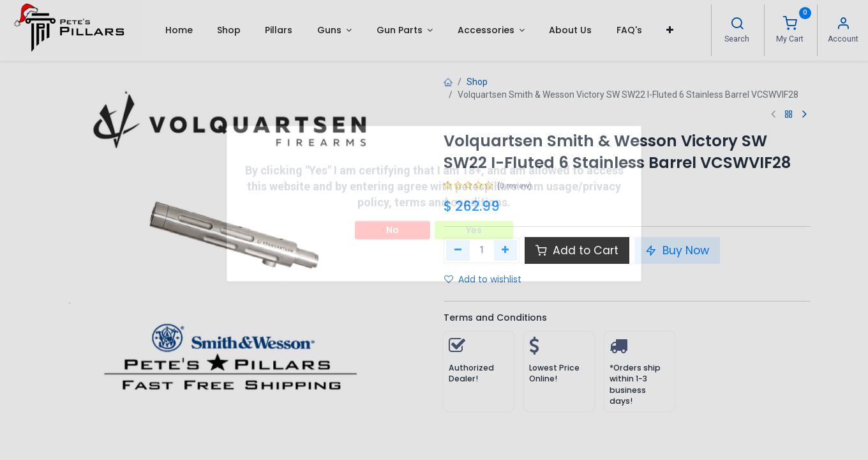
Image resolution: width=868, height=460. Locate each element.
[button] (670, 30)
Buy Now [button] (677, 250)
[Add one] (506, 250)
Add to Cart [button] (577, 250)
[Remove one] (458, 250)
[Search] (737, 25)
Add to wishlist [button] (483, 279)
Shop (477, 82)
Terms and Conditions (495, 318)
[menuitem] (178, 30)
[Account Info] (843, 25)
